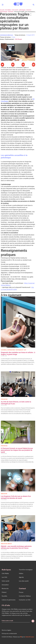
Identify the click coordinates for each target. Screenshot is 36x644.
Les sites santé (24, 581)
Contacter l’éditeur (25, 596)
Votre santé (6, 581)
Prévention (4, 399)
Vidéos (21, 573)
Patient (4, 592)
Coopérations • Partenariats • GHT (17, 350)
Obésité (10, 544)
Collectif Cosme (30, 637)
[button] (33, 5)
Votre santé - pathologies (19, 10)
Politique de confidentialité (9, 633)
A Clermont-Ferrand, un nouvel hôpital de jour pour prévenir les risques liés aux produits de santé (17, 450)
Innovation (4, 494)
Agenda (21, 577)
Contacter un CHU (25, 600)
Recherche (5, 588)
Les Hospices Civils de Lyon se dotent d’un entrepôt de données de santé (16, 497)
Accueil (2, 10)
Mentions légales (6, 630)
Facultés (4, 596)
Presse (21, 592)
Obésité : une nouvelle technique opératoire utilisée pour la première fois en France (16, 547)
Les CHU (4, 577)
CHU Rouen (18, 39)
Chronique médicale (7, 35)
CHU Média (8, 10)
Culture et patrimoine (9, 600)
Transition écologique (26, 570)
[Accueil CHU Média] (18, 3)
